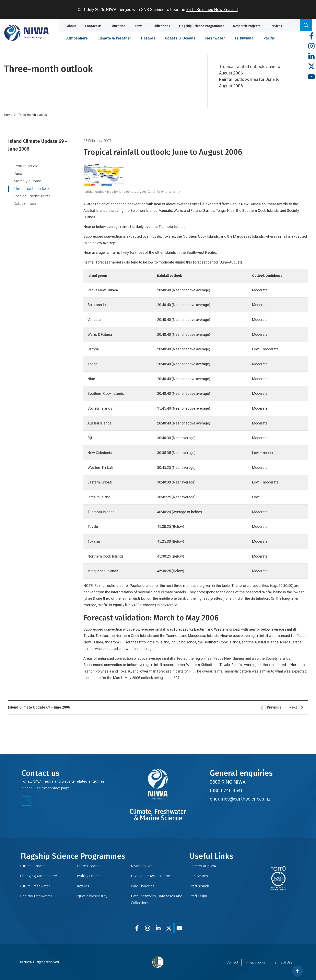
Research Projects (247, 26)
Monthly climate (27, 181)
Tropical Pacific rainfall (33, 196)
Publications (161, 26)
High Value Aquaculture (151, 876)
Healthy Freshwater (36, 896)
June (18, 174)
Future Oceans (87, 866)
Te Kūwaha (244, 38)
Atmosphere (77, 38)
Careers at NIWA (203, 866)
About (72, 26)
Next (293, 707)
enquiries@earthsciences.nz (240, 799)
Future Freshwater (35, 886)
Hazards (148, 38)
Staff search (199, 886)
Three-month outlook (32, 189)
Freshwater (215, 38)
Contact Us (93, 26)
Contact (232, 962)
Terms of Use (283, 962)
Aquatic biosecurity (91, 896)
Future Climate (32, 866)
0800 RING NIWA (228, 782)
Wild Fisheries (143, 886)
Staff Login (198, 896)
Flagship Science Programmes (202, 26)
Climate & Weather (114, 38)
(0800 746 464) (226, 791)
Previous (274, 707)
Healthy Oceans (89, 876)
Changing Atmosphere (39, 876)
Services (276, 26)
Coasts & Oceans (180, 38)
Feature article (26, 166)
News (138, 26)
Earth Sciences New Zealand (212, 10)
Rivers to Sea (142, 866)
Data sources (25, 204)
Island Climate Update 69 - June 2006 (38, 145)
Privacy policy (256, 962)
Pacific (269, 38)
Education (118, 26)
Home (8, 115)
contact (54, 788)
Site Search (199, 876)
